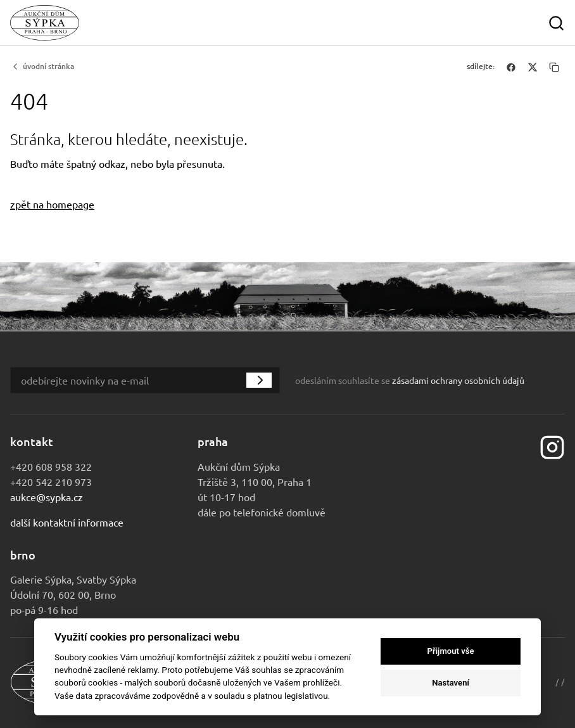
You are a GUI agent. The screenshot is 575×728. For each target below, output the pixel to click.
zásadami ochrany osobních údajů (458, 380)
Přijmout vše (451, 651)
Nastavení (451, 683)
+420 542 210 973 (51, 482)
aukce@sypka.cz (47, 497)
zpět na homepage (52, 204)
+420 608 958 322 (51, 466)
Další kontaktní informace (67, 522)
